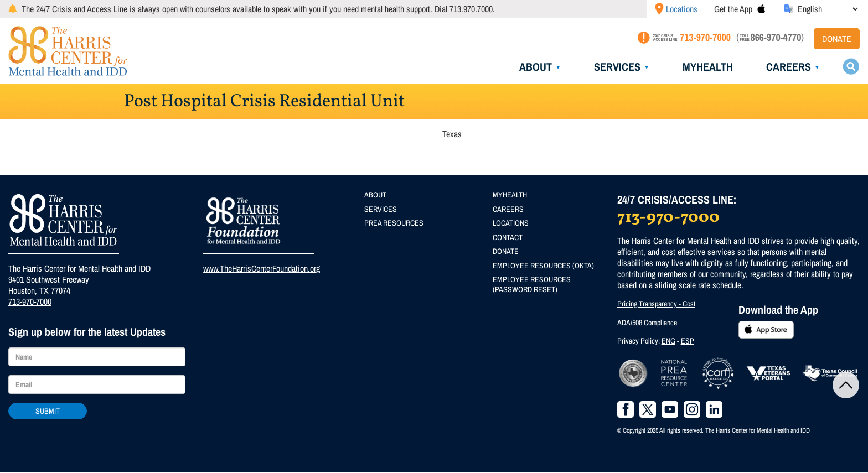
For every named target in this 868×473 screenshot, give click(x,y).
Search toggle (851, 66)
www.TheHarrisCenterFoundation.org (262, 268)
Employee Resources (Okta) (543, 266)
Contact (508, 237)
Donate (837, 39)
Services (617, 67)
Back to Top (846, 385)
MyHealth (708, 67)
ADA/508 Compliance (647, 323)
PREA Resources (394, 223)
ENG (668, 341)
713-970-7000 (30, 302)
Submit (48, 411)
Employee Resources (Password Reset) (532, 284)
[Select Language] (828, 9)
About (536, 67)
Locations (682, 9)
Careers (789, 67)
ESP (688, 341)
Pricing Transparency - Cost (656, 304)
